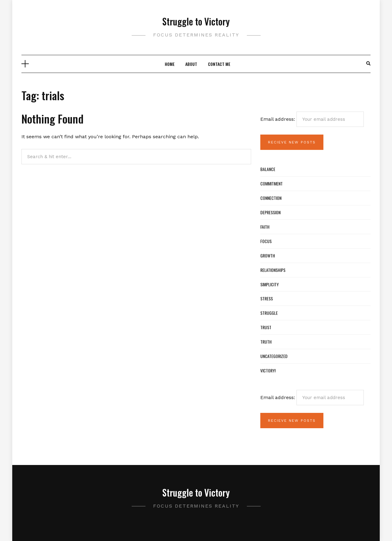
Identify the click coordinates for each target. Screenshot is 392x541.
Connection (271, 198)
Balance (268, 169)
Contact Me (219, 64)
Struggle (269, 313)
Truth (266, 342)
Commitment (271, 183)
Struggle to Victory (196, 21)
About (191, 64)
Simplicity (269, 284)
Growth (268, 255)
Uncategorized (274, 356)
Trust (266, 327)
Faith (265, 227)
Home (170, 64)
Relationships (273, 270)
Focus (266, 241)
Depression (270, 212)
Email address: (312, 119)
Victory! (268, 370)
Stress (267, 298)
